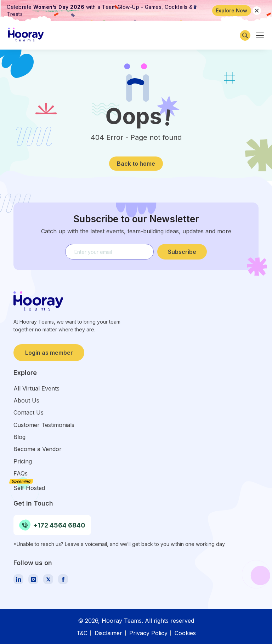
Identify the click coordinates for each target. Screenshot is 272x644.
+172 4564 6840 (52, 525)
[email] (109, 252)
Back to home (136, 164)
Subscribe (182, 252)
